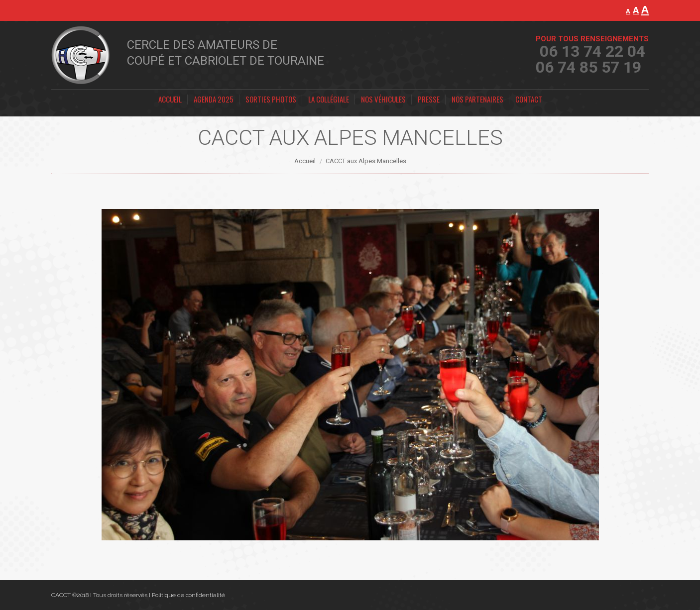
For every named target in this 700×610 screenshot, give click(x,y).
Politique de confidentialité (188, 595)
